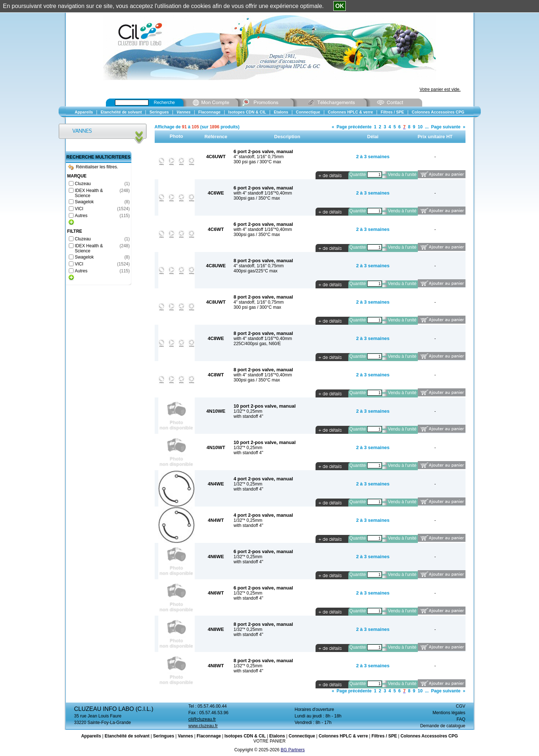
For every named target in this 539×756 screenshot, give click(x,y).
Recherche (165, 103)
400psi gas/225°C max (256, 271)
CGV (460, 706)
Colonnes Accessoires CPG (429, 736)
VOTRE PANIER (269, 741)
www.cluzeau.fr (203, 726)
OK (340, 6)
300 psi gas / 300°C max (257, 162)
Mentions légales (449, 713)
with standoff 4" (248, 416)
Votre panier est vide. (440, 89)
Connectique (302, 736)
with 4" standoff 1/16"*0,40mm (263, 193)
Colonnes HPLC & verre (343, 736)
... (427, 127)
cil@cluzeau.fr (202, 719)
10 (420, 127)
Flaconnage (209, 736)
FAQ (461, 719)
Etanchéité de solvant (127, 736)
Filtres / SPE (384, 736)
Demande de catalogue (443, 726)
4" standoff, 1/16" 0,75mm (259, 157)
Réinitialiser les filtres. (93, 167)
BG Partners (293, 750)
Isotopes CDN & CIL (245, 736)
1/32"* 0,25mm (248, 411)
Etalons (277, 736)
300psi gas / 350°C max (257, 198)
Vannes (185, 736)
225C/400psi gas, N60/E (257, 344)
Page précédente (354, 127)
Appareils (91, 736)
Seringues (164, 736)
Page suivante (446, 127)
